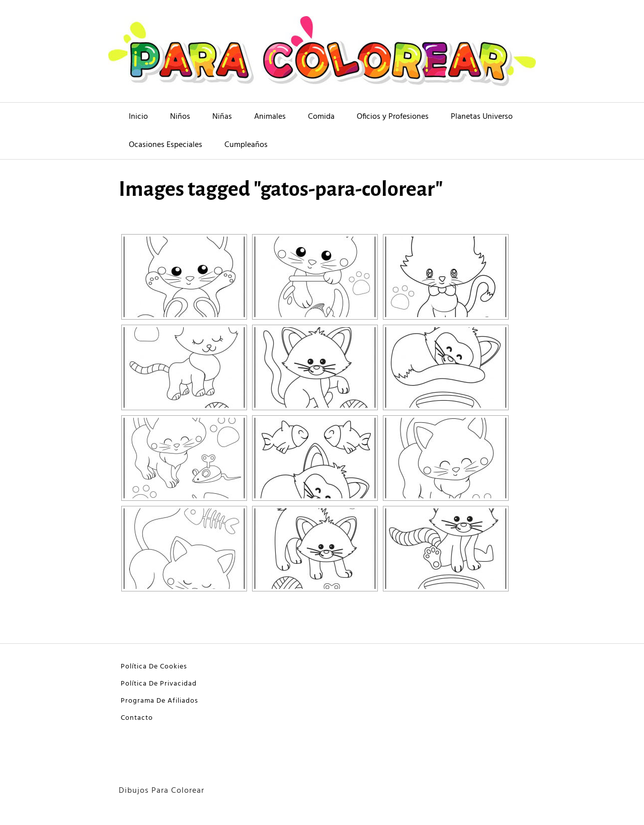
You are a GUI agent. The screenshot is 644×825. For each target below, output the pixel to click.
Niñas (222, 117)
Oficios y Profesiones (393, 117)
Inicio (138, 117)
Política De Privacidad (159, 684)
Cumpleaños (246, 145)
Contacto (137, 718)
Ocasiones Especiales (166, 145)
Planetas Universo (482, 117)
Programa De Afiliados (159, 701)
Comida (321, 117)
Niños (180, 117)
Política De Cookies (154, 667)
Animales (270, 117)
